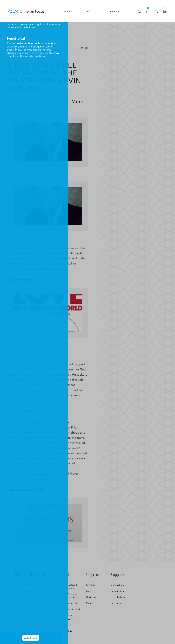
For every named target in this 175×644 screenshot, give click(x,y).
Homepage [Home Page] (26, 12)
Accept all (31, 638)
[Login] (156, 11)
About (91, 11)
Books (68, 11)
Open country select (165, 12)
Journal (115, 11)
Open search (140, 12)
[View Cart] (148, 12)
